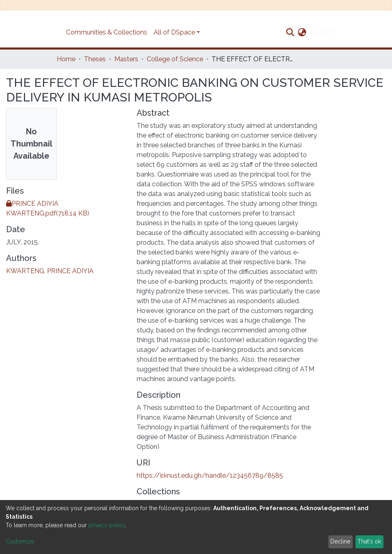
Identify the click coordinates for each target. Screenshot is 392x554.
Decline (340, 541)
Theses (95, 59)
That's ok (369, 541)
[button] (302, 32)
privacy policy (107, 525)
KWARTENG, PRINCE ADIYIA (50, 271)
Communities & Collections (107, 32)
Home (66, 59)
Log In (320, 32)
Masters (126, 59)
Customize (20, 541)
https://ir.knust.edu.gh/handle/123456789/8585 (210, 475)
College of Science (175, 59)
